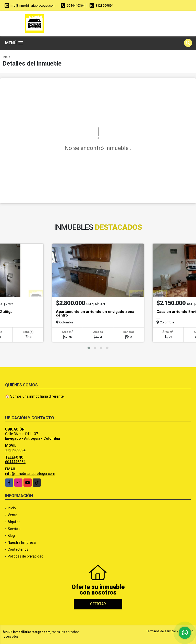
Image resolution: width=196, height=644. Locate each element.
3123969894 (104, 5)
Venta (13, 515)
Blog (11, 536)
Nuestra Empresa (22, 542)
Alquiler (14, 522)
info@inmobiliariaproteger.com (30, 474)
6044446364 (76, 5)
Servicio (14, 529)
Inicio (6, 57)
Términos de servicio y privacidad (170, 631)
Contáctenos (18, 549)
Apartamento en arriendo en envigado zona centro (95, 313)
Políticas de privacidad (26, 556)
